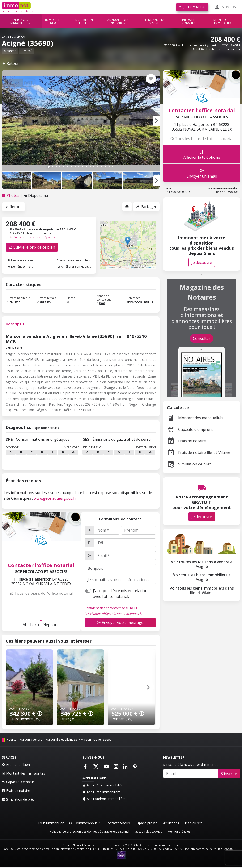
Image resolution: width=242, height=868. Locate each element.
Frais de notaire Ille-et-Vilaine (199, 453)
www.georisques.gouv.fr (55, 498)
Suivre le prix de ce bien (32, 247)
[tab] (11, 195)
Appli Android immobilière (104, 799)
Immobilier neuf (54, 21)
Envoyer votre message (120, 623)
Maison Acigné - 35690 (96, 740)
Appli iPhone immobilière (103, 785)
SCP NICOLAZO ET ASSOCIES (41, 572)
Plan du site (194, 823)
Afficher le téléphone (41, 621)
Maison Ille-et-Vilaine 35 (62, 740)
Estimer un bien (16, 765)
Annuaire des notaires (118, 21)
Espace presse (146, 823)
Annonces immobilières (20, 21)
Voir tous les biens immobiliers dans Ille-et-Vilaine (202, 590)
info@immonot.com (167, 845)
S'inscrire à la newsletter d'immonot (190, 765)
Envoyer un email (202, 173)
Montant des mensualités (195, 418)
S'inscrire (229, 774)
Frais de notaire (186, 441)
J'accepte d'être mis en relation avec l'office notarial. (120, 594)
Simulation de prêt (189, 464)
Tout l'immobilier (51, 823)
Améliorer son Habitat (74, 267)
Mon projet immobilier (223, 21)
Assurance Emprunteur (74, 260)
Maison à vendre (31, 740)
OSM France (150, 267)
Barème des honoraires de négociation (33, 237)
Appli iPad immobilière (101, 792)
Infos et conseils (188, 21)
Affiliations (171, 823)
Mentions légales (179, 832)
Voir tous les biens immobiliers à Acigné (202, 577)
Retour (10, 63)
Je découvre (202, 262)
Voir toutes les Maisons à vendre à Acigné (202, 564)
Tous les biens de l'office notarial (41, 593)
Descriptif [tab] (15, 324)
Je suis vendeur (192, 7)
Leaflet (109, 267)
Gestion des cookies (148, 832)
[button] (156, 121)
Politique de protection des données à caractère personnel (89, 832)
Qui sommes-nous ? (85, 823)
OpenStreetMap (128, 267)
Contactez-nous (118, 823)
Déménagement (20, 267)
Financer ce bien (20, 260)
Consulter (202, 338)
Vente (13, 740)
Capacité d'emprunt (190, 429)
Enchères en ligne (83, 21)
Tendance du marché (155, 21)
